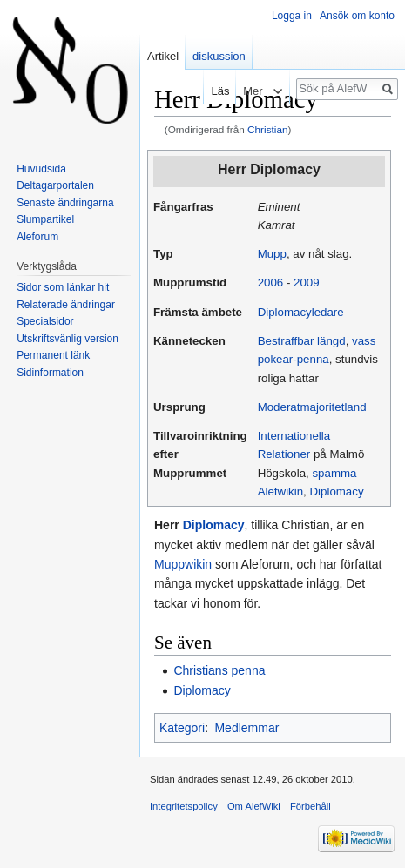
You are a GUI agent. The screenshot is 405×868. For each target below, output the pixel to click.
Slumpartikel (45, 219)
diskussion (219, 56)
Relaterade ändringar (66, 305)
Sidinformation (50, 373)
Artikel (163, 56)
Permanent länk (53, 355)
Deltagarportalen (55, 185)
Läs (208, 91)
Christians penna (219, 670)
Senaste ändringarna (65, 203)
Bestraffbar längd (302, 341)
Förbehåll (310, 806)
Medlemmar (246, 728)
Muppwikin (183, 564)
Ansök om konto (357, 16)
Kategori (182, 728)
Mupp (272, 254)
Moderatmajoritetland (312, 407)
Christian (267, 129)
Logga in (292, 16)
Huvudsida (41, 169)
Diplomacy (336, 491)
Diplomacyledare (301, 312)
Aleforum (37, 237)
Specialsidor (45, 321)
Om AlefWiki (254, 806)
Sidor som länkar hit (63, 287)
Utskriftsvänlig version (67, 339)
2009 (307, 283)
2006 (271, 283)
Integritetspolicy (184, 806)
